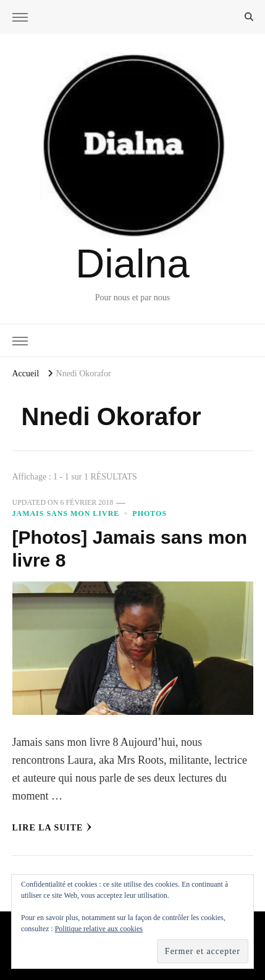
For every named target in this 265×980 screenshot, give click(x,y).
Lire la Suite (53, 827)
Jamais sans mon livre (66, 513)
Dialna (132, 264)
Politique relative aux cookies (99, 929)
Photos (149, 513)
